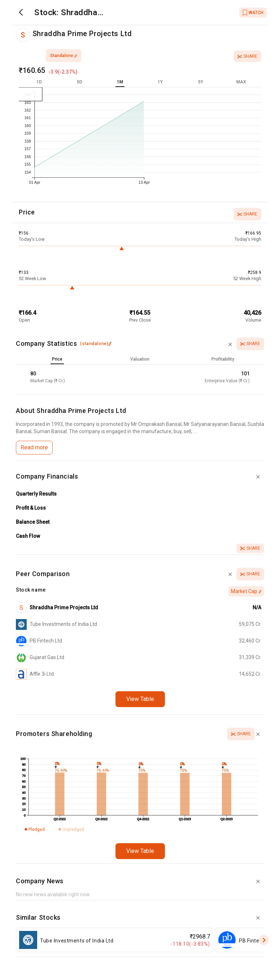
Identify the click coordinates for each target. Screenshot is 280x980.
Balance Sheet (33, 522)
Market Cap (246, 591)
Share (247, 56)
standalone (64, 56)
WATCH (253, 13)
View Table (140, 699)
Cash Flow (28, 536)
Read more (34, 447)
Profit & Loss (31, 508)
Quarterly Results (36, 494)
